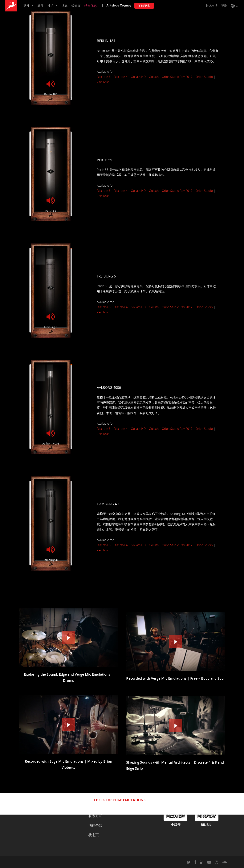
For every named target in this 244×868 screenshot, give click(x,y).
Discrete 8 (104, 77)
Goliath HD (138, 77)
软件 (41, 6)
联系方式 (95, 816)
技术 (53, 6)
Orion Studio (204, 77)
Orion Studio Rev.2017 (177, 77)
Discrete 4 (121, 77)
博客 (65, 6)
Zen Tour (103, 82)
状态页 (94, 835)
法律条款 (95, 825)
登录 (224, 6)
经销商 (76, 6)
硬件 (29, 6)
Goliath (154, 77)
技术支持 (212, 6)
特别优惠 (91, 6)
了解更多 (144, 6)
